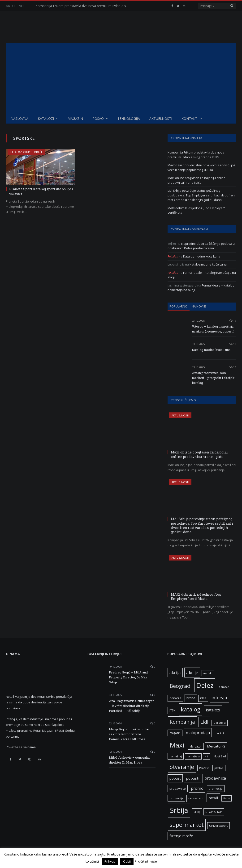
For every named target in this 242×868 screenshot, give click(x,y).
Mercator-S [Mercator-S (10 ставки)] (216, 746)
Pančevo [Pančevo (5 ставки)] (204, 768)
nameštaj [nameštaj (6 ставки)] (176, 756)
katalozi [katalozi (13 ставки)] (213, 710)
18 (233, 344)
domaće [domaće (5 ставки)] (224, 687)
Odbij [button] (127, 861)
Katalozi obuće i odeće (26, 152)
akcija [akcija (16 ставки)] (175, 673)
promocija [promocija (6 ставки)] (216, 789)
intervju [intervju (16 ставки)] (219, 698)
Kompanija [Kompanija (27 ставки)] (182, 722)
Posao (98, 118)
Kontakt (189, 118)
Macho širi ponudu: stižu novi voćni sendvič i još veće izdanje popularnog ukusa (201, 167)
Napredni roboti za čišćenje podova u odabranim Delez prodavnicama (201, 246)
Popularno (178, 306)
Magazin (75, 118)
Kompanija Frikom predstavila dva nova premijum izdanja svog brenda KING (84, 6)
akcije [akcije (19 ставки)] (192, 672)
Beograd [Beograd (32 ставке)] (180, 686)
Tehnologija (129, 118)
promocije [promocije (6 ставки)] (176, 798)
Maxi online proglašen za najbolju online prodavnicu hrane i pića (197, 180)
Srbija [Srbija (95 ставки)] (179, 810)
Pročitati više (146, 861)
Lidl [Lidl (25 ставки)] (204, 722)
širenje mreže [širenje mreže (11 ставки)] (181, 836)
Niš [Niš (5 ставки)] (207, 756)
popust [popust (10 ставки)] (175, 778)
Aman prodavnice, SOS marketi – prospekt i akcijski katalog (214, 378)
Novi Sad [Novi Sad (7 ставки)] (220, 756)
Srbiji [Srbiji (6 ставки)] (197, 812)
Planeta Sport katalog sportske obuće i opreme (41, 191)
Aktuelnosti (161, 118)
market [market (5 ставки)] (219, 733)
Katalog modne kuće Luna (202, 256)
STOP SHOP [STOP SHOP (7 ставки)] (214, 812)
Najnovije (199, 306)
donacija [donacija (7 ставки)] (175, 698)
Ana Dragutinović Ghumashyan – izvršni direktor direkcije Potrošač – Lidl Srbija (132, 706)
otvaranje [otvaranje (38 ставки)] (182, 767)
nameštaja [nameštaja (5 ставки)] (193, 756)
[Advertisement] (121, 78)
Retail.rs (173, 256)
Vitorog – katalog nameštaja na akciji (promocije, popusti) (213, 329)
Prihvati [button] (110, 861)
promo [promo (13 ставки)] (197, 788)
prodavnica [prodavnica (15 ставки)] (215, 778)
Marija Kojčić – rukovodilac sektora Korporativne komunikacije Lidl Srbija (129, 734)
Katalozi (46, 118)
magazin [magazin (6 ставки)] (175, 733)
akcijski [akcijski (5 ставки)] (208, 673)
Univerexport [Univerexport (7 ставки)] (218, 826)
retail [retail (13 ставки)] (213, 798)
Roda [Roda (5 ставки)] (227, 798)
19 (233, 321)
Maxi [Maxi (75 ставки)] (177, 745)
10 (233, 367)
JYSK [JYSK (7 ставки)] (172, 710)
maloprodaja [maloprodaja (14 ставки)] (198, 733)
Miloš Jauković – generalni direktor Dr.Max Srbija (129, 760)
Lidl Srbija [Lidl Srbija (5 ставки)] (220, 723)
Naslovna (19, 118)
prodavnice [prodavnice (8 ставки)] (178, 789)
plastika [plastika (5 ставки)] (219, 768)
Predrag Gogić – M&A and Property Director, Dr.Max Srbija (128, 677)
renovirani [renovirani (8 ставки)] (196, 798)
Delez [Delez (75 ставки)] (205, 685)
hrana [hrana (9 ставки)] (191, 698)
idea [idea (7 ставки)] (203, 698)
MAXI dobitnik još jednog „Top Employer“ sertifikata (196, 596)
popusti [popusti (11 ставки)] (193, 778)
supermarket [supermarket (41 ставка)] (187, 825)
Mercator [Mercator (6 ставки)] (196, 746)
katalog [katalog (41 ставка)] (191, 709)
